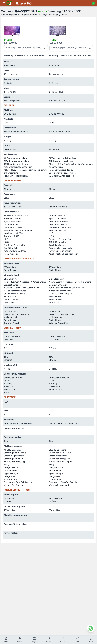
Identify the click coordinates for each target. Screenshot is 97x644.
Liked (77, 640)
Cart (91, 640)
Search (49, 640)
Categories (34, 640)
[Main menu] (4, 3)
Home (6, 640)
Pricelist (63, 640)
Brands (20, 640)
